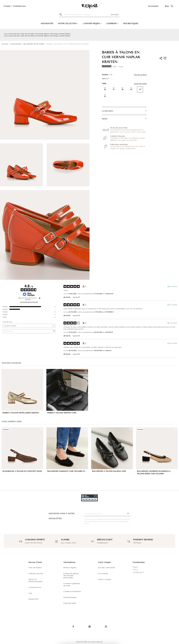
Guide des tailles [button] (140, 83)
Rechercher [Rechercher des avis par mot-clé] (28, 331)
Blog (167, 6)
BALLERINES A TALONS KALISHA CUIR (109, 471)
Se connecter (153, 6)
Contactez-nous (20, 6)
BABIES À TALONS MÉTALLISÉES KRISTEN (21, 413)
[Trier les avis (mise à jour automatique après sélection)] (29, 326)
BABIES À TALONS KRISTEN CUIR (62, 413)
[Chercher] (89, 15)
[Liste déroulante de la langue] (7, 6)
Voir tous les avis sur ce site (29, 302)
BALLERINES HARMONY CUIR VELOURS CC (66, 471)
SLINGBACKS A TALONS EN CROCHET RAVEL (22, 471)
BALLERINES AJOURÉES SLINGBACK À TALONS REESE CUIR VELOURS (154, 472)
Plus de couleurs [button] (140, 75)
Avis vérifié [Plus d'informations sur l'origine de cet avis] (173, 286)
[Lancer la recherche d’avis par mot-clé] (54, 331)
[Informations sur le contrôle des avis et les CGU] (40, 298)
